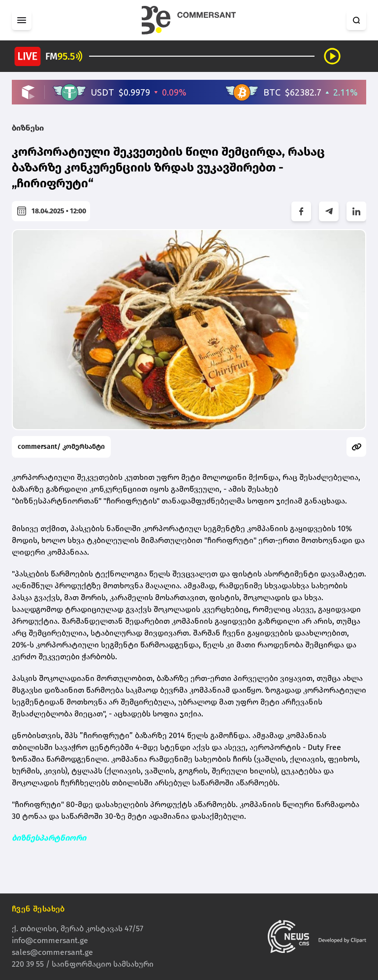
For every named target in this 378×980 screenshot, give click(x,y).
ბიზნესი (28, 128)
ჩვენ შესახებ (38, 909)
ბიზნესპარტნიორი (49, 838)
